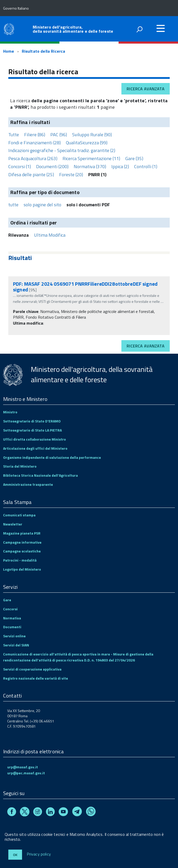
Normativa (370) (90, 166)
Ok (15, 855)
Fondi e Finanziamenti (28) (35, 143)
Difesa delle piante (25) (31, 175)
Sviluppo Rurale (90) (92, 135)
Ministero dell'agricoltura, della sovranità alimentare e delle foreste (73, 29)
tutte (13, 205)
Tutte (14, 135)
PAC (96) (59, 135)
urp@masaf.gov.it (23, 767)
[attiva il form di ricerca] (139, 29)
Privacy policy (39, 854)
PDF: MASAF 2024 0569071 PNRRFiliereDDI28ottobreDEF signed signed (85, 287)
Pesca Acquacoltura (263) (33, 158)
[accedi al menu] (161, 28)
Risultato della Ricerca (44, 51)
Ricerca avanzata (146, 89)
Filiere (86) (35, 135)
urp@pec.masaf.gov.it (26, 773)
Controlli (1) (146, 166)
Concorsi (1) (20, 166)
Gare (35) (134, 158)
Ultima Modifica (50, 235)
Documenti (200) (52, 166)
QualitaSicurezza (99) (87, 143)
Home (9, 51)
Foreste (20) (71, 175)
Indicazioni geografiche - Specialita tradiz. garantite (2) (62, 150)
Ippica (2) (120, 166)
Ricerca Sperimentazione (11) (91, 158)
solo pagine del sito (42, 205)
